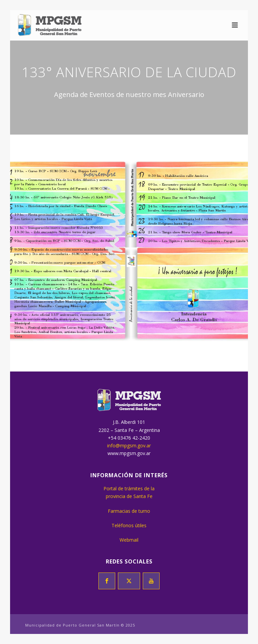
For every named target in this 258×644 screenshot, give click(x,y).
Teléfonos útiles (129, 525)
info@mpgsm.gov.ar (129, 445)
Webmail (129, 540)
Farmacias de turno (129, 511)
